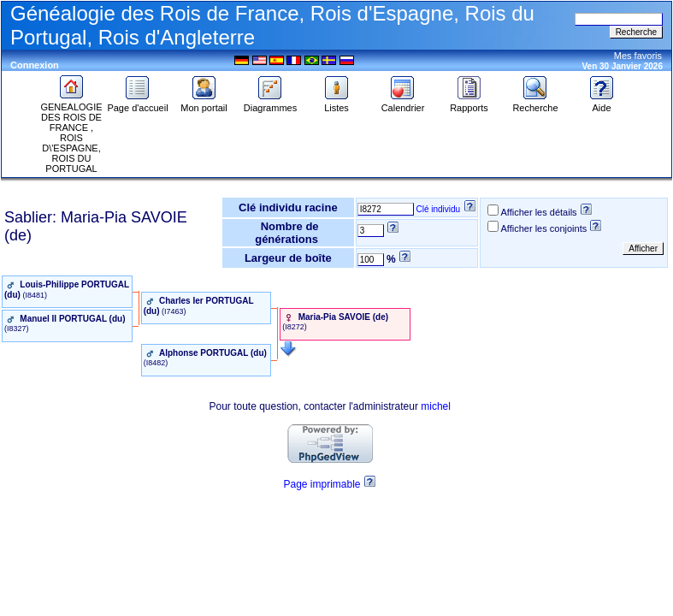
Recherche (535, 104)
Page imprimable (322, 484)
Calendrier (403, 104)
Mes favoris (638, 56)
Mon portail (204, 104)
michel (436, 406)
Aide (602, 104)
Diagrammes (270, 104)
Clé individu (438, 209)
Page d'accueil (137, 104)
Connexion (35, 65)
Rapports (469, 104)
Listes (337, 104)
